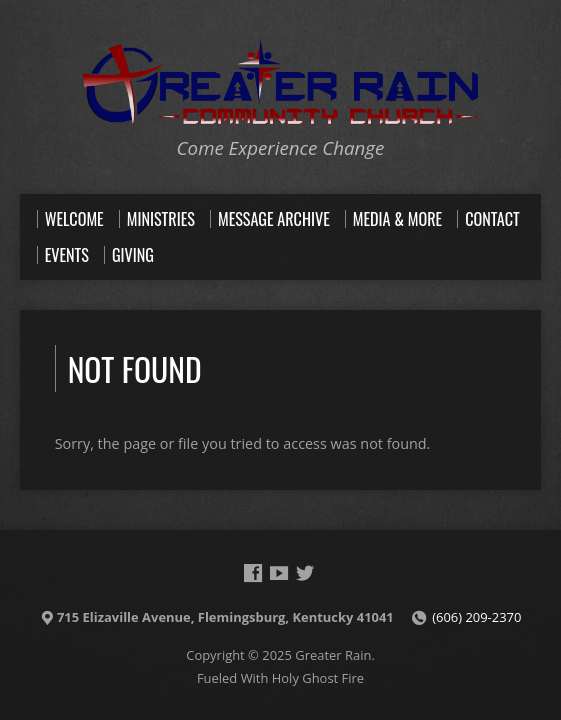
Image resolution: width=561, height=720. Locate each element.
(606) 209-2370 (476, 617)
